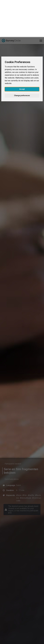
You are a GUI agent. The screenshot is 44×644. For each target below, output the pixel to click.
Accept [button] (22, 52)
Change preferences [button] (22, 58)
